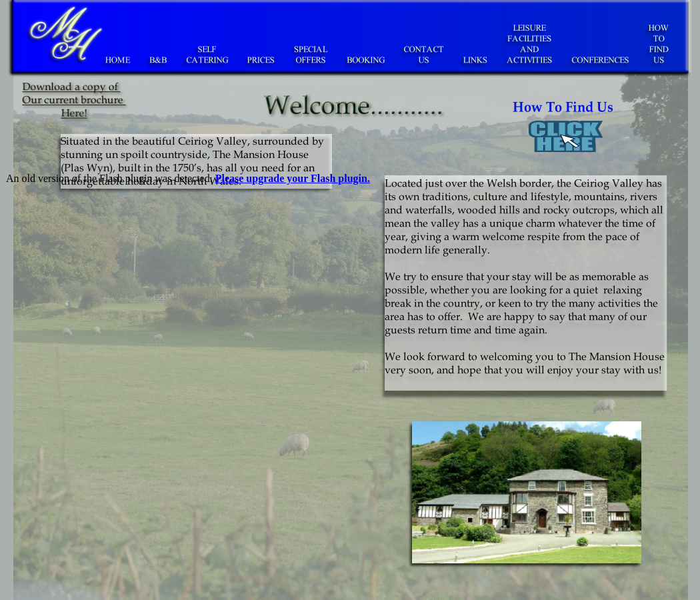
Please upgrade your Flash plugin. (293, 178)
